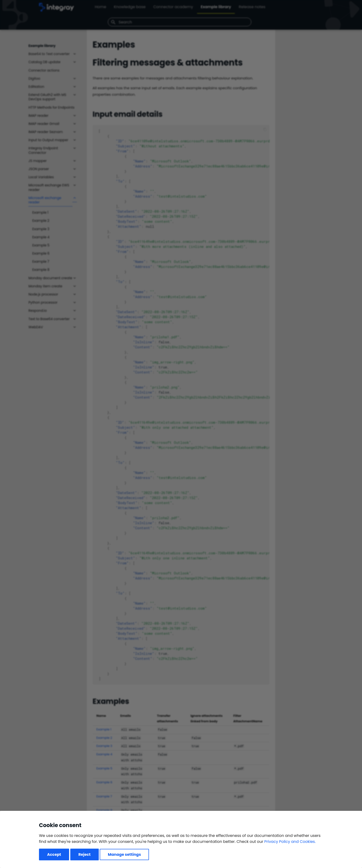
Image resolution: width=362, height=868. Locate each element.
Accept (54, 854)
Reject (85, 854)
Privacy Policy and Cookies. (290, 842)
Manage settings (124, 854)
